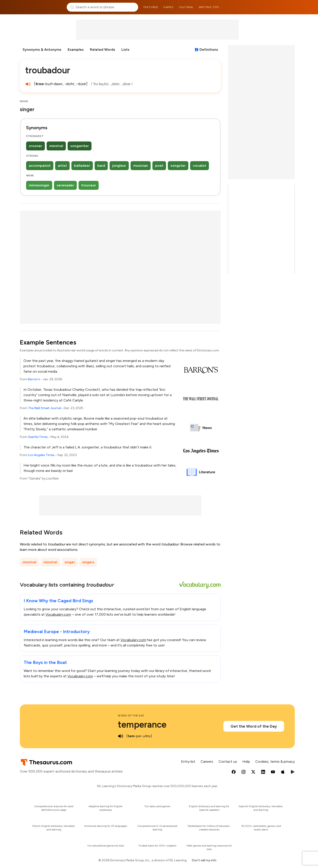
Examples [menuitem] (76, 50)
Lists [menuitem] (125, 50)
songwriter (80, 146)
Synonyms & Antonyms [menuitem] (42, 50)
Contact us (228, 761)
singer (70, 562)
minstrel (56, 146)
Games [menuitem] (168, 7)
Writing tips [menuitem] (209, 7)
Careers (207, 761)
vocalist (200, 166)
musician (141, 166)
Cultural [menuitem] (186, 7)
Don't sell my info (204, 860)
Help (246, 761)
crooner (35, 146)
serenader (65, 185)
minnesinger (39, 185)
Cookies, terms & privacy (275, 761)
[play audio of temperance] (121, 736)
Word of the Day (131, 716)
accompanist (40, 166)
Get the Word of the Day (254, 726)
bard (101, 166)
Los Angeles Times (41, 455)
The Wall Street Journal (45, 408)
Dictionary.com (277, 7)
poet (159, 166)
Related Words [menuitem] (103, 50)
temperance (142, 724)
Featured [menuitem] (151, 7)
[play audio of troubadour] (28, 84)
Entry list (188, 761)
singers (88, 562)
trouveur (89, 185)
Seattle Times (38, 437)
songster (178, 166)
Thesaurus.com (42, 7)
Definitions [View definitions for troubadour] (209, 50)
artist (62, 166)
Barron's (34, 379)
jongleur (119, 166)
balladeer (82, 166)
